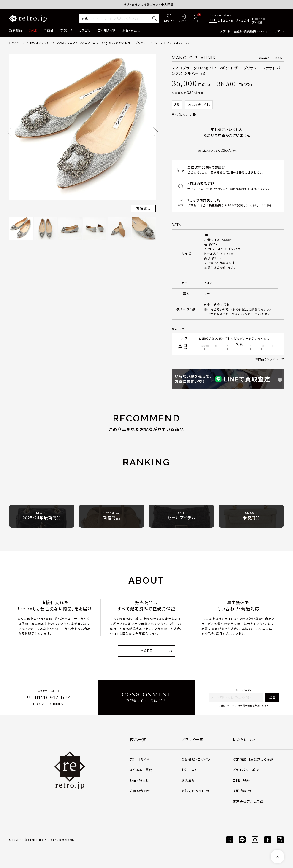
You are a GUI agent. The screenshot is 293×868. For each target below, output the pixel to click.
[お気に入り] (169, 19)
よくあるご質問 (141, 770)
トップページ (17, 43)
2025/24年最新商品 (42, 516)
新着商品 (16, 30)
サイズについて (181, 114)
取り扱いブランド (41, 43)
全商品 (49, 30)
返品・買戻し (131, 30)
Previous (9, 132)
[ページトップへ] (277, 857)
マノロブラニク (66, 43)
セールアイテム (181, 516)
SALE (33, 30)
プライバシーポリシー (249, 770)
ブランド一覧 (192, 739)
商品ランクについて (271, 359)
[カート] (195, 19)
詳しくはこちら (262, 205)
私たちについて (246, 739)
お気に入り (190, 770)
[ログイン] (183, 19)
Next (156, 132)
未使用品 (251, 516)
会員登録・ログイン (196, 759)
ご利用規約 (241, 780)
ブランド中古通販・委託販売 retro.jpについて (250, 31)
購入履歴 (188, 780)
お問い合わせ (140, 791)
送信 (272, 697)
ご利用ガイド (107, 30)
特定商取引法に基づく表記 (253, 759)
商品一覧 (138, 739)
